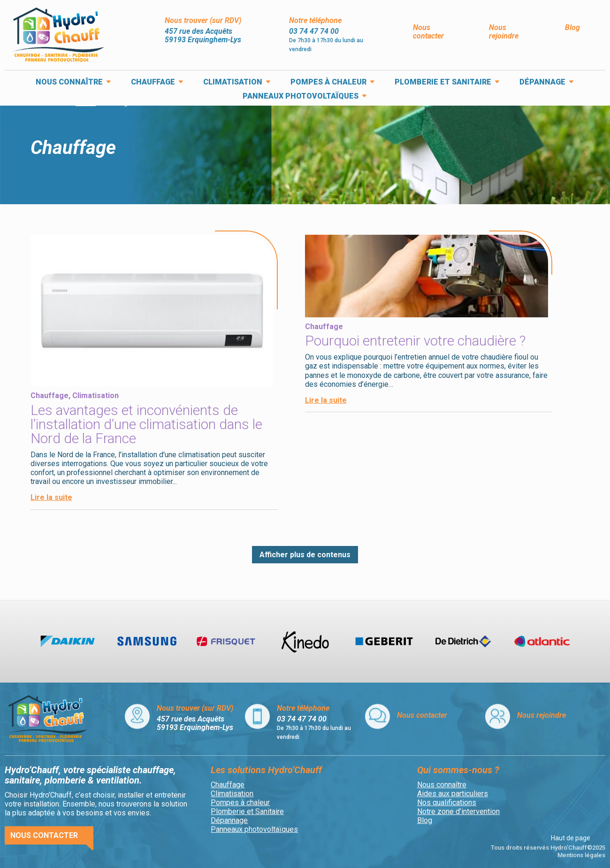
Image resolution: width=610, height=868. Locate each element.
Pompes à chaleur (328, 83)
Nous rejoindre (504, 32)
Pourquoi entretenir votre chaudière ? (415, 341)
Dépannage (542, 83)
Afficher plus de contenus (305, 555)
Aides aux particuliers (453, 794)
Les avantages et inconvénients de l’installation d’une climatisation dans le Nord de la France (146, 424)
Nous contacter (428, 32)
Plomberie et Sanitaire (443, 83)
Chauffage (153, 83)
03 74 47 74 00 (314, 31)
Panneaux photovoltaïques (301, 97)
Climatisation (233, 83)
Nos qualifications (447, 803)
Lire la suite (51, 497)
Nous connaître (69, 83)
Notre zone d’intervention (458, 811)
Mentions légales (581, 855)
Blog (572, 27)
